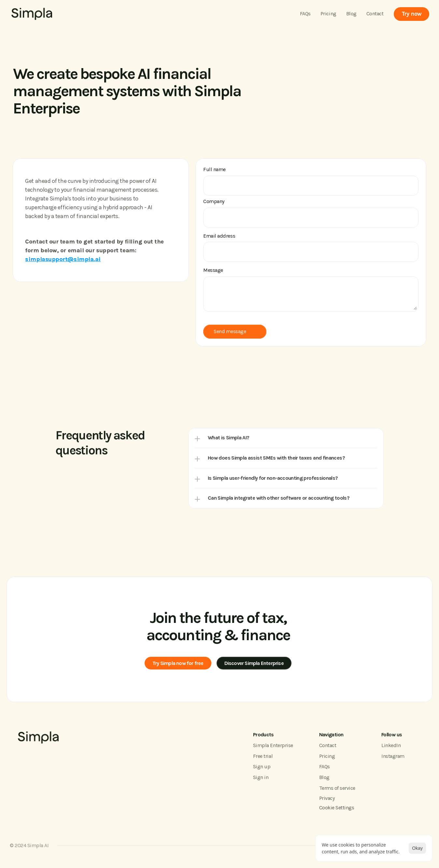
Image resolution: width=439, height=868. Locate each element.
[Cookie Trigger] (337, 809)
